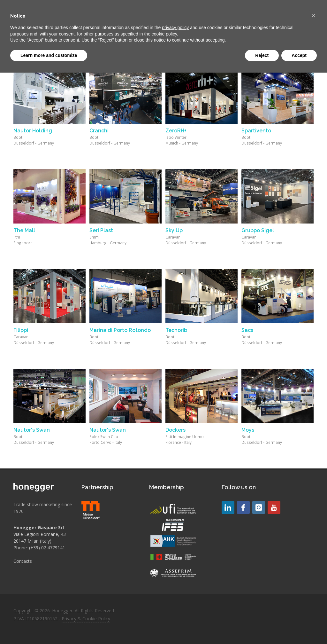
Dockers (175, 430)
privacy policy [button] (175, 27)
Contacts (23, 561)
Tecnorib (176, 330)
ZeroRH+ (176, 131)
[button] (314, 15)
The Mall (24, 230)
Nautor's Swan (32, 430)
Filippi (21, 330)
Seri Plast (101, 230)
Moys (248, 430)
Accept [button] (299, 55)
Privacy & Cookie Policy (86, 619)
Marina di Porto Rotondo (120, 330)
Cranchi (99, 131)
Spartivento (256, 131)
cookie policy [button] (164, 34)
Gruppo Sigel (258, 230)
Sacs (247, 330)
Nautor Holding (33, 131)
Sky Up (174, 230)
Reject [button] (262, 55)
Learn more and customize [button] (49, 55)
